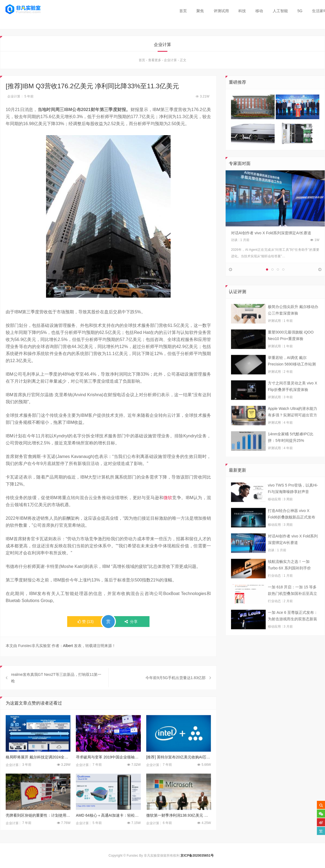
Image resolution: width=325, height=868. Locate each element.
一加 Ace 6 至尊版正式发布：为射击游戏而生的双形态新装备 (293, 631)
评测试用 (221, 11)
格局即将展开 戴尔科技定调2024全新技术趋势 (38, 772)
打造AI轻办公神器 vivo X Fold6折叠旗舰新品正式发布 (292, 528)
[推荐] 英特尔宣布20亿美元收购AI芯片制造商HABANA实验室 (179, 772)
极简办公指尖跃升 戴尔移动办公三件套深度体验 (293, 324)
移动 (259, 11)
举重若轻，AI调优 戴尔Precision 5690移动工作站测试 (292, 376)
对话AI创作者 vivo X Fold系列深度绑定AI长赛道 (271, 234)
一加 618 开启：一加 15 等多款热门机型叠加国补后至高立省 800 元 (292, 605)
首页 (183, 11)
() (86, 623)
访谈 (234, 241)
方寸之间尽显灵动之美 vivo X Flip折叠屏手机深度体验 (292, 401)
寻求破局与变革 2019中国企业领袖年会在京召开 (108, 772)
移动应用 (274, 514)
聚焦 (200, 11)
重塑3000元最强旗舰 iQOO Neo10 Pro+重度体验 (291, 350)
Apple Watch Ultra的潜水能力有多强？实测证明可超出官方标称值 (292, 427)
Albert (68, 647)
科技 (242, 11)
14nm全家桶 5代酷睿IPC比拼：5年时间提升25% (291, 452)
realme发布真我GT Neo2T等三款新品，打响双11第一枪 (56, 693)
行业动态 (274, 590)
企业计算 (170, 61)
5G (300, 11)
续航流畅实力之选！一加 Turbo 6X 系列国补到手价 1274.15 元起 (289, 580)
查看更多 (155, 61)
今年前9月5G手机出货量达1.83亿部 (175, 693)
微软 (168, 499)
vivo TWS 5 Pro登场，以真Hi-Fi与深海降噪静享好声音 (293, 503)
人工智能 (280, 11)
